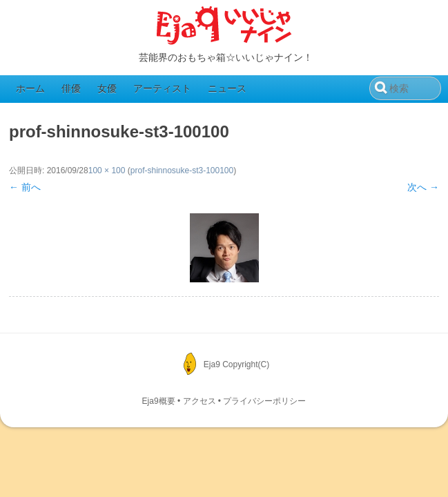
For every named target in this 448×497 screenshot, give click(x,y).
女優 (107, 88)
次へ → (423, 187)
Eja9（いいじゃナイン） (224, 26)
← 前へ (25, 187)
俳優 (71, 88)
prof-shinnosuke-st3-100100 (182, 170)
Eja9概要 (159, 401)
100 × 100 (107, 170)
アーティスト (162, 88)
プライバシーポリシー (264, 401)
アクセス (199, 401)
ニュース (227, 88)
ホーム (30, 88)
